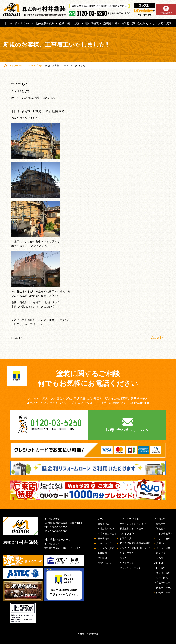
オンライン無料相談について (135, 548)
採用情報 (102, 558)
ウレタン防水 (163, 573)
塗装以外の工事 (162, 583)
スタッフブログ (34, 65)
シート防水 (162, 578)
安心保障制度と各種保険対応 (135, 543)
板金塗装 (161, 553)
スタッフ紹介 (127, 534)
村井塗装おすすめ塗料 (132, 529)
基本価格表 (92, 23)
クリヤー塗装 (163, 548)
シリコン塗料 (163, 538)
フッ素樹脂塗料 (165, 534)
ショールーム (105, 543)
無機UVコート (164, 543)
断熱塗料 (161, 524)
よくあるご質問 (162, 23)
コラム (123, 558)
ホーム (8, 23)
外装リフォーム (165, 592)
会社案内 (143, 23)
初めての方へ (23, 23)
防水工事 (159, 563)
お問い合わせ (105, 563)
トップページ (16, 65)
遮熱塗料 (161, 529)
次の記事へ (158, 338)
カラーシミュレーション (133, 524)
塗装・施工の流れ (70, 23)
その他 (160, 558)
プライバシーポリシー (132, 568)
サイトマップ (127, 563)
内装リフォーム (165, 588)
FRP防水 (161, 568)
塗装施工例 (110, 23)
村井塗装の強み (45, 23)
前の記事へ (17, 338)
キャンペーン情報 (129, 519)
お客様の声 (128, 23)
